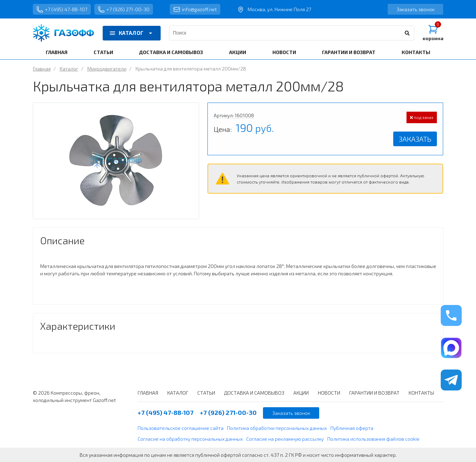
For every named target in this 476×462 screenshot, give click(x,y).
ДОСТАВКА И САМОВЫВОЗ (171, 52)
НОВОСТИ (284, 52)
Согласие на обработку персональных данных (190, 439)
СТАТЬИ (103, 52)
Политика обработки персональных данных (277, 428)
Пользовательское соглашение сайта (181, 428)
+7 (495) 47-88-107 (62, 9)
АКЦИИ (238, 52)
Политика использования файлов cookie (373, 439)
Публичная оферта (352, 428)
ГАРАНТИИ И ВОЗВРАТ (349, 52)
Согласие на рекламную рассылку (285, 439)
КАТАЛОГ (132, 33)
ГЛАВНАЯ (57, 52)
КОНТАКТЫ (416, 52)
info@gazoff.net (195, 9)
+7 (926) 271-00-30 (124, 9)
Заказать (415, 139)
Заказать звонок (415, 9)
